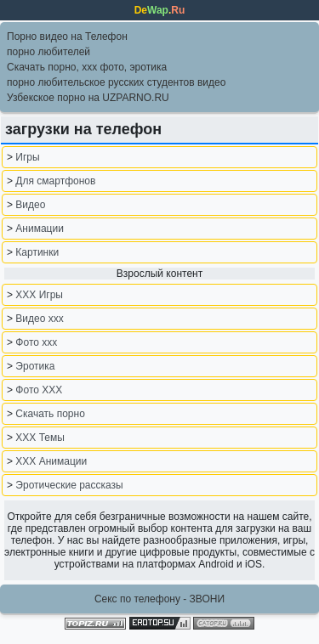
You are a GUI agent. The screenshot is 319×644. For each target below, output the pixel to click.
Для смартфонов (55, 181)
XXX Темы (40, 438)
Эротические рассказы (69, 485)
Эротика (35, 366)
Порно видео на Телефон (67, 37)
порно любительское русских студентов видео (116, 82)
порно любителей (48, 52)
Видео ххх (39, 319)
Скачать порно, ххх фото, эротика (87, 67)
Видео (30, 205)
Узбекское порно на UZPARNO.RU (88, 98)
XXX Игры (39, 295)
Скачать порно (50, 414)
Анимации (40, 229)
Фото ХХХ (39, 390)
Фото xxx (36, 342)
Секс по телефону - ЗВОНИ (159, 599)
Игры (27, 157)
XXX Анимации (51, 461)
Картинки (37, 252)
